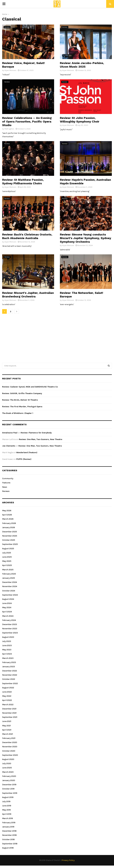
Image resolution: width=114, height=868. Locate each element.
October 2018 (8, 839)
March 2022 (8, 705)
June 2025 (7, 557)
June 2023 (7, 645)
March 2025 (8, 570)
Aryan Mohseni (10, 70)
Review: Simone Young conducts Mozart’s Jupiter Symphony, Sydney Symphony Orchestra (85, 238)
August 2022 (8, 688)
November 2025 (10, 536)
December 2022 (10, 671)
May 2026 (7, 511)
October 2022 (9, 679)
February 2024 (9, 620)
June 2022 (7, 692)
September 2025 (10, 544)
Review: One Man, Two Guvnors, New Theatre (41, 439)
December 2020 (10, 742)
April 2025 (7, 565)
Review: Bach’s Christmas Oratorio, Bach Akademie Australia (27, 236)
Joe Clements (9, 446)
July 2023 (7, 641)
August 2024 (8, 599)
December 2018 (9, 831)
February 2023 (9, 662)
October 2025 (9, 540)
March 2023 (8, 658)
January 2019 (8, 827)
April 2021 (7, 730)
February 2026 (9, 523)
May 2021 (6, 726)
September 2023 (10, 633)
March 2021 (8, 734)
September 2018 (10, 844)
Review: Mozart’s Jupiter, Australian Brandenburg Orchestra (28, 295)
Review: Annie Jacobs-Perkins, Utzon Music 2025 (82, 65)
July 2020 (7, 763)
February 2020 (9, 776)
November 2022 (10, 675)
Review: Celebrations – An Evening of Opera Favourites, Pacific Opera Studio (27, 121)
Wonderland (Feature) (27, 452)
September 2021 (10, 717)
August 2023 (8, 637)
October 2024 (9, 591)
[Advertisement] (58, 337)
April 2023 (7, 654)
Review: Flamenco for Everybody (36, 433)
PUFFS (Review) (24, 459)
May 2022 (7, 696)
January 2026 (9, 527)
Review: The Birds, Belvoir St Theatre (20, 400)
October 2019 (8, 789)
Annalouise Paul (10, 433)
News (5, 487)
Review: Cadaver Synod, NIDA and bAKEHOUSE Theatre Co (30, 387)
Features (6, 483)
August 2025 (8, 549)
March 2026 (8, 519)
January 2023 (9, 667)
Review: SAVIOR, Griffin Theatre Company (22, 393)
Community (8, 478)
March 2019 (8, 818)
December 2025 (10, 532)
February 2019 (9, 823)
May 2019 (6, 810)
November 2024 (10, 586)
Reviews (7, 27)
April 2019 (7, 814)
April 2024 (7, 612)
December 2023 (10, 624)
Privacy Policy (68, 860)
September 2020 (10, 755)
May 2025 (7, 561)
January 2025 (9, 578)
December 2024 (10, 582)
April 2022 (7, 700)
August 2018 (8, 848)
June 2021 (7, 721)
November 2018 (9, 835)
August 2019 (8, 797)
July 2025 (7, 553)
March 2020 (8, 772)
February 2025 (9, 574)
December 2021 (9, 709)
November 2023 (10, 629)
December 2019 (9, 785)
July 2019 (6, 801)
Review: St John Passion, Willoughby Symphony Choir (80, 120)
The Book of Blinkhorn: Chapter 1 (18, 413)
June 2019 (7, 806)
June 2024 (7, 603)
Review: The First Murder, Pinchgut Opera (22, 407)
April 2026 (7, 515)
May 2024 (7, 607)
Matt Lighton (9, 129)
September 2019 (10, 793)
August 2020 (8, 759)
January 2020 (9, 780)
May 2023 (7, 650)
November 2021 (9, 713)
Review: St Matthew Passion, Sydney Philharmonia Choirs (23, 182)
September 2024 (10, 595)
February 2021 (9, 738)
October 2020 (9, 751)
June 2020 (7, 768)
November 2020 (10, 747)
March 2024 (8, 616)
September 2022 (10, 683)
